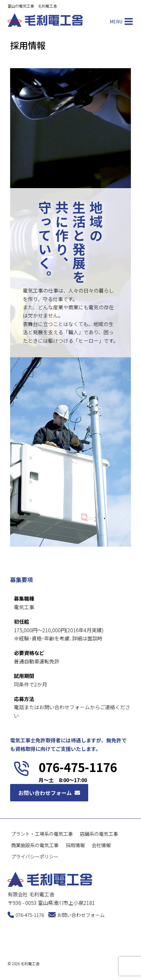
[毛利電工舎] (46, 20)
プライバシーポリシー (35, 856)
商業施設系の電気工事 (35, 845)
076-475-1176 (30, 915)
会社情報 (101, 845)
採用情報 (75, 845)
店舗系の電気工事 (99, 834)
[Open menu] (120, 22)
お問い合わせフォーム (81, 915)
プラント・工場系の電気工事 (42, 834)
